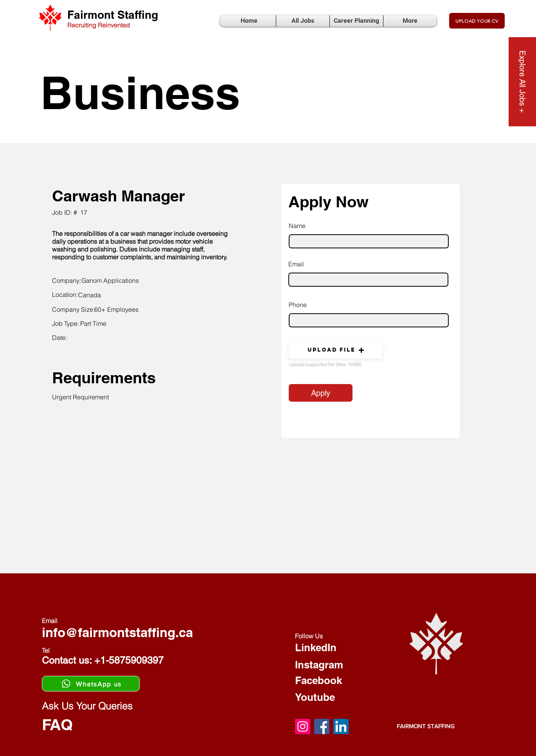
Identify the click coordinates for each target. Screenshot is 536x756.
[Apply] (321, 393)
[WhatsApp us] (91, 684)
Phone (298, 305)
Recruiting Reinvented (99, 25)
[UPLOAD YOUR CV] (477, 21)
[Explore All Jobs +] (522, 82)
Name (297, 226)
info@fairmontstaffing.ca (117, 632)
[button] (336, 350)
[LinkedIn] (341, 726)
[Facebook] (322, 726)
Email (296, 264)
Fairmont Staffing (113, 15)
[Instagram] (303, 726)
